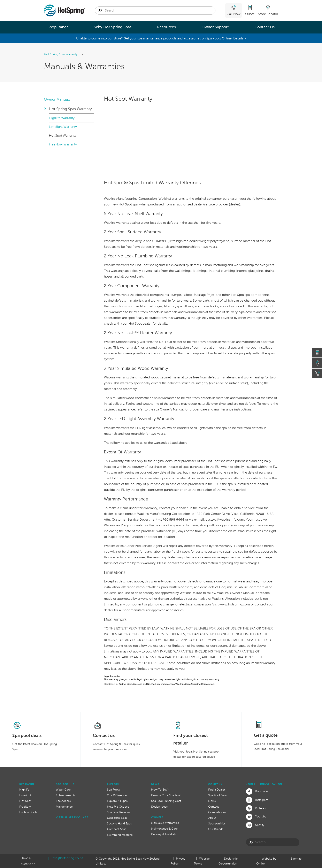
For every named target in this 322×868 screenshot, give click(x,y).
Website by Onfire (266, 861)
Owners (157, 817)
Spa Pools (113, 790)
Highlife (24, 790)
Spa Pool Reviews (118, 812)
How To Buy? (160, 790)
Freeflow (25, 807)
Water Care (63, 790)
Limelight (25, 795)
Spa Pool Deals (218, 795)
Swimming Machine (120, 835)
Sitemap (296, 859)
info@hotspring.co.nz (67, 858)
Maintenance (64, 807)
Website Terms (202, 861)
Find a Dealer (217, 790)
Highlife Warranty (62, 118)
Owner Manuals (57, 99)
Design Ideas (159, 807)
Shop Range (58, 27)
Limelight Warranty (63, 127)
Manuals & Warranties (165, 823)
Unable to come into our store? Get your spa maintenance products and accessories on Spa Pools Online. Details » (161, 38)
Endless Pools (28, 812)
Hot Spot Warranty (63, 135)
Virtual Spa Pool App (72, 817)
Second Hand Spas (119, 823)
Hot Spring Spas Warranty (61, 54)
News (155, 784)
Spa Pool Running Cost (166, 801)
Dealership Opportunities (228, 861)
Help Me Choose (118, 807)
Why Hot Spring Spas (113, 27)
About (212, 818)
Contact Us (265, 27)
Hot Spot (25, 801)
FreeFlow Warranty (63, 144)
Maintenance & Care (164, 829)
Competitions (217, 812)
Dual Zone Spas (117, 818)
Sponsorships (217, 823)
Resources (167, 27)
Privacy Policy (178, 861)
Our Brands (216, 829)
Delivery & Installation (165, 834)
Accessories (65, 784)
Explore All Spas (117, 801)
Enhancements (66, 795)
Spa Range (27, 784)
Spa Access (63, 801)
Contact (214, 807)
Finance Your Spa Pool (166, 795)
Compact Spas (117, 829)
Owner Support (215, 27)
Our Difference (117, 795)
